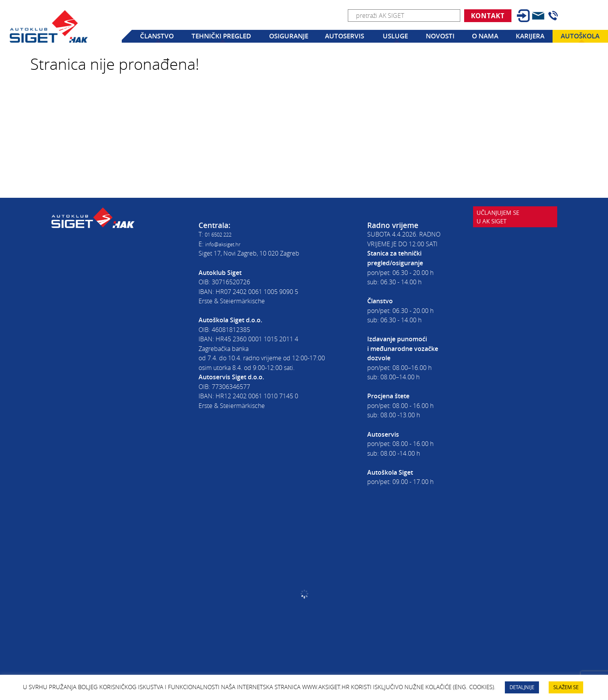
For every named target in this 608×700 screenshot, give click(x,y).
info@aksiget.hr (226, 244)
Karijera (530, 36)
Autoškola (580, 36)
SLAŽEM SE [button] (566, 687)
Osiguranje (289, 36)
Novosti (440, 36)
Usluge (395, 36)
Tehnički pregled (221, 36)
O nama (485, 36)
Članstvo (157, 36)
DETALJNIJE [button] (522, 687)
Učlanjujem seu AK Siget (505, 238)
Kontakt (488, 16)
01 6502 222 (222, 234)
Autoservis (345, 36)
